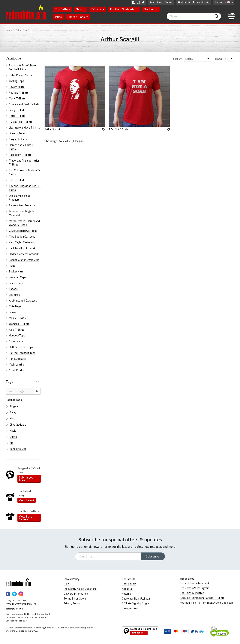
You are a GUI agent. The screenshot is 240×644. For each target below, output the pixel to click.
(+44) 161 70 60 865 (16, 601)
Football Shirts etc (124, 9)
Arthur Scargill (23, 30)
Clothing (151, 9)
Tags (9, 382)
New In (81, 9)
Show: (218, 59)
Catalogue (13, 58)
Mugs (58, 17)
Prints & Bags (78, 17)
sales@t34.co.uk (14, 609)
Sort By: (178, 59)
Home (9, 30)
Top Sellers (63, 9)
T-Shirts (98, 9)
